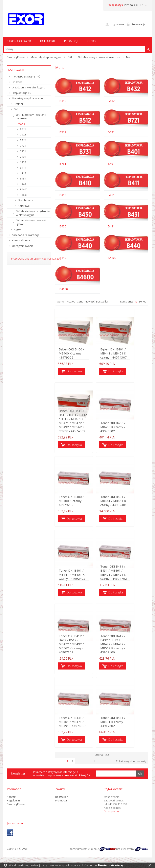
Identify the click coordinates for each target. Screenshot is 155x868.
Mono (21, 124)
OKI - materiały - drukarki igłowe (31, 222)
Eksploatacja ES (21, 93)
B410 (23, 162)
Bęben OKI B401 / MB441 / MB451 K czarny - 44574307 (126, 354)
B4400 (24, 189)
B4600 (24, 195)
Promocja (61, 805)
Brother (19, 104)
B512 (23, 140)
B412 (23, 129)
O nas (92, 41)
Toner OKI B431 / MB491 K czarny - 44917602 (126, 728)
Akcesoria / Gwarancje (26, 235)
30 (140, 301)
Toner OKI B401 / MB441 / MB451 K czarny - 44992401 (126, 503)
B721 (23, 146)
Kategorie (48, 41)
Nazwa (71, 301)
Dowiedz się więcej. (111, 865)
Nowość (90, 301)
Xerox (18, 229)
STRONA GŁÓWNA (19, 41)
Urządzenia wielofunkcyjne (29, 87)
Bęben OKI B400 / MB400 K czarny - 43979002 (72, 354)
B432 (23, 135)
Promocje (71, 41)
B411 (23, 168)
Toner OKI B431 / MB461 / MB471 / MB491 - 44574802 (77, 726)
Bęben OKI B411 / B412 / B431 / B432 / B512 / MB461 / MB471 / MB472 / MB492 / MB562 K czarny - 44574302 (77, 424)
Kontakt (12, 801)
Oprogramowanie (23, 246)
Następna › (111, 766)
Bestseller (102, 301)
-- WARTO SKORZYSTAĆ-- (27, 76)
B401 (23, 157)
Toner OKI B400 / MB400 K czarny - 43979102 (126, 431)
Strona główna (16, 57)
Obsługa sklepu (113, 816)
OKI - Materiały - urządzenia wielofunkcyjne (33, 213)
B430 (23, 173)
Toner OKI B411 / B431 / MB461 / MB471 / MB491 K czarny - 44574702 (126, 577)
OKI (70, 57)
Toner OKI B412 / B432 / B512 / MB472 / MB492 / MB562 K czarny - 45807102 (77, 650)
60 (145, 301)
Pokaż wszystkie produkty (131, 766)
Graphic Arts (26, 200)
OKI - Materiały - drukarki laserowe (99, 57)
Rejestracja (138, 24)
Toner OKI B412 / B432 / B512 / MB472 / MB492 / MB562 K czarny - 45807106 (126, 650)
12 (136, 301)
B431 (23, 178)
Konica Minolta (21, 240)
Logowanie (117, 24)
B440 (23, 184)
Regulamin (13, 805)
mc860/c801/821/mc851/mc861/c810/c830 (36, 259)
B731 (23, 151)
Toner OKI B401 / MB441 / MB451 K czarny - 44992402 (77, 577)
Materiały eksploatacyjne (46, 57)
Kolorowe (24, 206)
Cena (80, 301)
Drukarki (17, 82)
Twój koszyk (115, 5)
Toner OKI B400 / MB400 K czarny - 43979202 (77, 505)
